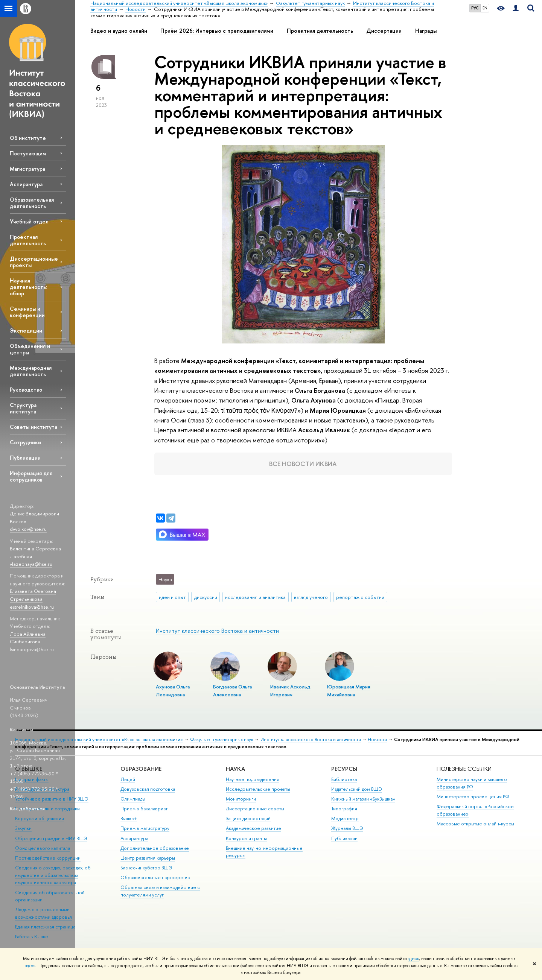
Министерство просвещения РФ (473, 797)
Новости (377, 739)
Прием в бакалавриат (144, 809)
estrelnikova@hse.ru (32, 607)
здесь (413, 959)
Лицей (128, 779)
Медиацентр (345, 818)
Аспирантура (26, 184)
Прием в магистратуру (145, 828)
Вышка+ (129, 818)
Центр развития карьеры (148, 858)
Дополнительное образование (155, 848)
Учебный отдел (29, 221)
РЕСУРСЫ (344, 769)
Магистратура (27, 169)
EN (485, 8)
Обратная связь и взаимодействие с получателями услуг (160, 891)
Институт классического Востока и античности (217, 631)
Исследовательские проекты (258, 789)
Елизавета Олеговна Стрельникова (33, 595)
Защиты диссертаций (248, 818)
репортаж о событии (360, 597)
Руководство (26, 390)
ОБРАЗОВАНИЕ (141, 769)
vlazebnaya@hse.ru (31, 564)
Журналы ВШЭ (347, 828)
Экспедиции (26, 330)
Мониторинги (241, 799)
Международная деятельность (31, 371)
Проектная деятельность (28, 240)
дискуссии (206, 597)
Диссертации (384, 31)
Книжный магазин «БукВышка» (363, 799)
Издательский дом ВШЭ (357, 789)
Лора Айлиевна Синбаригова (28, 638)
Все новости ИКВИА (303, 464)
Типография (344, 809)
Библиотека (344, 779)
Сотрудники (25, 442)
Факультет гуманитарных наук (222, 739)
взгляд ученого (311, 597)
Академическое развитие (253, 828)
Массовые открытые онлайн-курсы (475, 824)
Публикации (25, 458)
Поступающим (28, 153)
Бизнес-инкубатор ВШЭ (146, 868)
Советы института (33, 427)
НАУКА (235, 769)
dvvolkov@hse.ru (28, 529)
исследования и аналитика (255, 597)
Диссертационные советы (255, 809)
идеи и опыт (172, 597)
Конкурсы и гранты (246, 838)
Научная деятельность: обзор (28, 287)
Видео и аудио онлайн (119, 31)
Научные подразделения (253, 779)
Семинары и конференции (27, 312)
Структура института (23, 408)
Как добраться (27, 808)
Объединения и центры (30, 349)
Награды (426, 31)
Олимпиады (133, 799)
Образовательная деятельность (32, 203)
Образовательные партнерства (155, 877)
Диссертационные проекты (34, 262)
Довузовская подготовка (148, 789)
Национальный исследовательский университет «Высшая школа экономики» (99, 739)
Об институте (28, 138)
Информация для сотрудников (31, 476)
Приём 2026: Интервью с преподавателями (217, 31)
